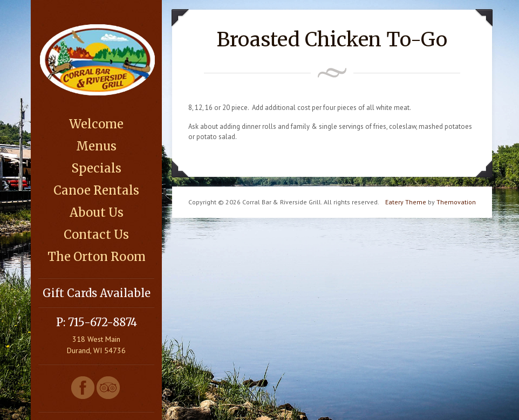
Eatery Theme (406, 202)
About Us (97, 212)
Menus (96, 146)
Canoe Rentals (96, 190)
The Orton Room (97, 257)
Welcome (96, 124)
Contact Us (96, 235)
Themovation (456, 202)
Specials (96, 168)
